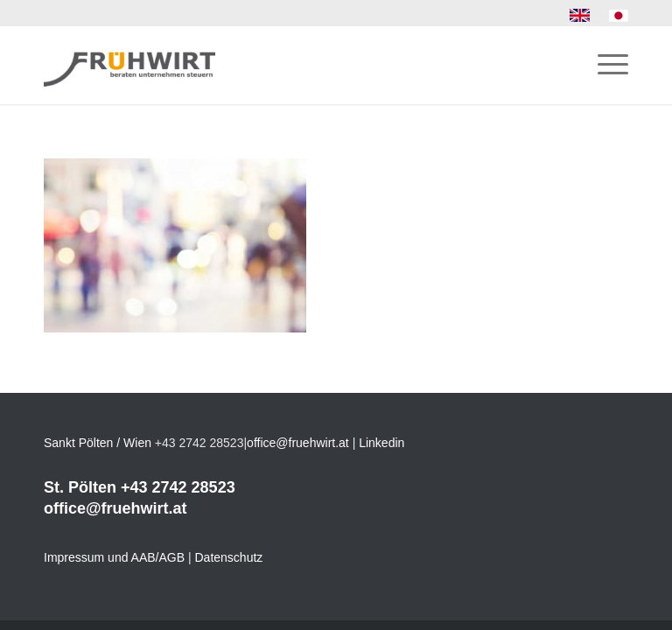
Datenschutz (229, 557)
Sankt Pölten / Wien (98, 443)
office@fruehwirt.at (298, 443)
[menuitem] (580, 16)
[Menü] (604, 65)
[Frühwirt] (129, 65)
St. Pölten (80, 487)
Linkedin (381, 443)
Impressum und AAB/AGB (114, 557)
